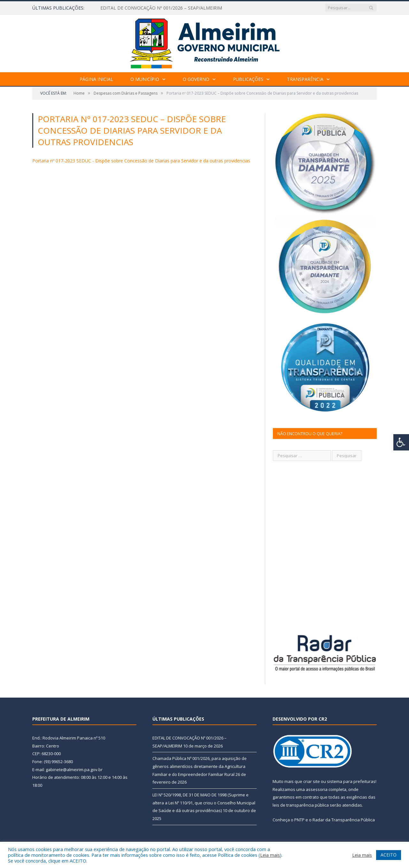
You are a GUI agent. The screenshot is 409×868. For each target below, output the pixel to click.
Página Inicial (96, 79)
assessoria (317, 789)
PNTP (299, 820)
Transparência (305, 79)
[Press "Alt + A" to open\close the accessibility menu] (401, 442)
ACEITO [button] (389, 855)
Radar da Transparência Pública (344, 820)
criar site (312, 781)
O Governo (196, 79)
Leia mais (270, 855)
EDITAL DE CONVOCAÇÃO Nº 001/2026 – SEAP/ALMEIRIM (161, 8)
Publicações (248, 79)
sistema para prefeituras (351, 781)
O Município (145, 79)
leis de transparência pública (301, 805)
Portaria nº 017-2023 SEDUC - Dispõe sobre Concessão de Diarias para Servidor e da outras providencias (141, 161)
